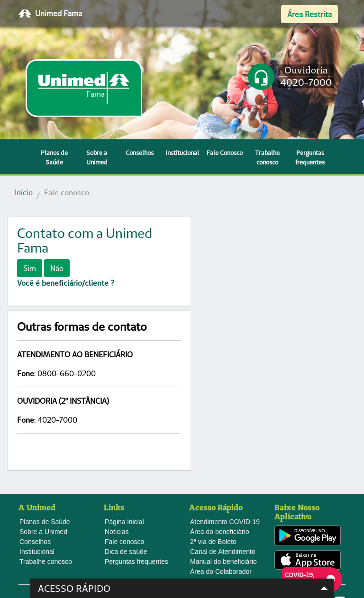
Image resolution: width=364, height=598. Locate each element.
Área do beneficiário (220, 437)
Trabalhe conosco (267, 157)
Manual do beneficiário (223, 467)
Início (24, 192)
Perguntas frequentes (310, 157)
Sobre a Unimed (97, 157)
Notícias (117, 437)
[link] (84, 88)
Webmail (38, 545)
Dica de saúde (126, 457)
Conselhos (140, 153)
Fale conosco (124, 447)
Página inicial (124, 427)
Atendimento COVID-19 (225, 427)
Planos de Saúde (54, 157)
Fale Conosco (225, 153)
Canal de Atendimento (223, 457)
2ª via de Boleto (213, 447)
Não (57, 268)
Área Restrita (309, 14)
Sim (30, 268)
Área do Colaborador (221, 477)
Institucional (182, 153)
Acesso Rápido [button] (185, 589)
